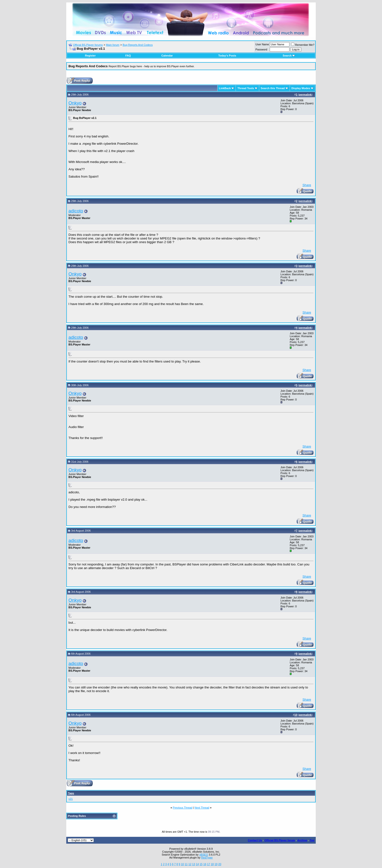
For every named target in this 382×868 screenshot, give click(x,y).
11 (186, 864)
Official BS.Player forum (280, 840)
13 (194, 864)
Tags (71, 793)
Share (307, 185)
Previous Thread (183, 808)
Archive (302, 840)
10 (182, 864)
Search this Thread (273, 88)
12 (190, 864)
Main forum (113, 45)
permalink (305, 95)
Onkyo (75, 103)
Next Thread (202, 808)
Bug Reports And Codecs (138, 45)
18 (212, 864)
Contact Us (255, 840)
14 (197, 864)
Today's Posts (227, 56)
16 (205, 864)
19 (216, 864)
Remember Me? (303, 45)
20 (220, 864)
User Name (262, 44)
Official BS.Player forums (88, 45)
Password (261, 49)
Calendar (167, 56)
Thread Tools (246, 88)
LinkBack (225, 88)
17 (209, 864)
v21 (71, 799)
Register (90, 56)
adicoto (76, 211)
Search (289, 56)
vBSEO (204, 855)
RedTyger (207, 858)
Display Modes (301, 88)
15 (201, 864)
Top (312, 840)
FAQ (128, 56)
